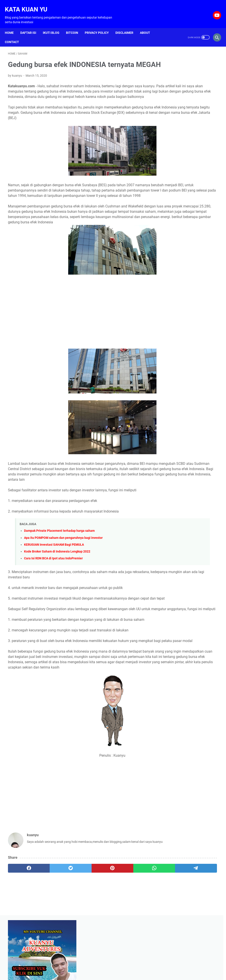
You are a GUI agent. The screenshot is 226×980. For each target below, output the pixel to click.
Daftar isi (31, 25)
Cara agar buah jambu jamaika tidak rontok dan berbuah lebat (187, 179)
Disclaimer (127, 25)
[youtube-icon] (213, 10)
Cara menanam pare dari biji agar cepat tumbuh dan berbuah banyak (190, 215)
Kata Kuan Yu (29, 5)
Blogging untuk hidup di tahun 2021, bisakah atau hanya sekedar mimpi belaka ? (191, 251)
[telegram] (134, 924)
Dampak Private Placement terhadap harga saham (59, 564)
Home (12, 25)
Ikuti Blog (54, 25)
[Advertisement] (78, 340)
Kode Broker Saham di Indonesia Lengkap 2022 (57, 584)
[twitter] (50, 924)
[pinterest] (78, 924)
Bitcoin (75, 25)
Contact (15, 35)
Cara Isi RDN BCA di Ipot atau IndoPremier (53, 591)
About (148, 25)
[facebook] (22, 924)
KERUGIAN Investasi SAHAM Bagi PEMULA (54, 577)
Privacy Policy (100, 25)
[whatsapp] (106, 924)
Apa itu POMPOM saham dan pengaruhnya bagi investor (63, 571)
